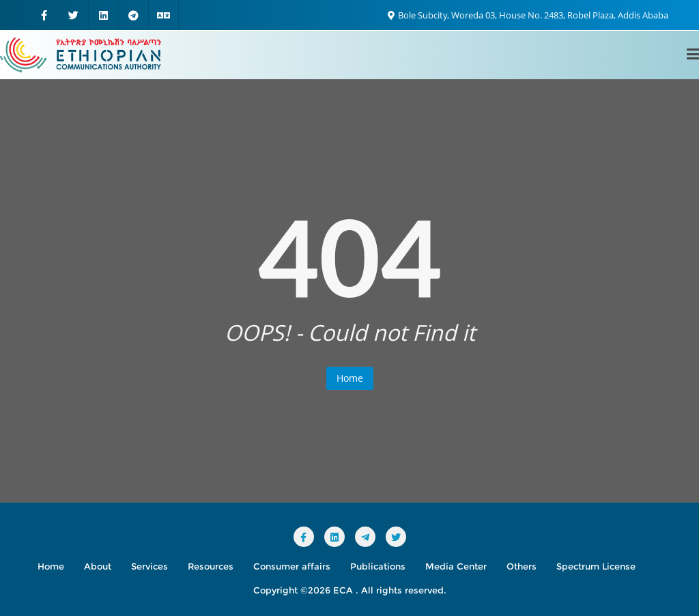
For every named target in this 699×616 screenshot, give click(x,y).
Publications (378, 566)
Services (149, 566)
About (98, 566)
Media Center (456, 566)
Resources (211, 566)
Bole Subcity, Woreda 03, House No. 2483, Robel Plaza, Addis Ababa (528, 15)
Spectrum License (596, 566)
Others (522, 566)
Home (350, 378)
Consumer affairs (292, 566)
